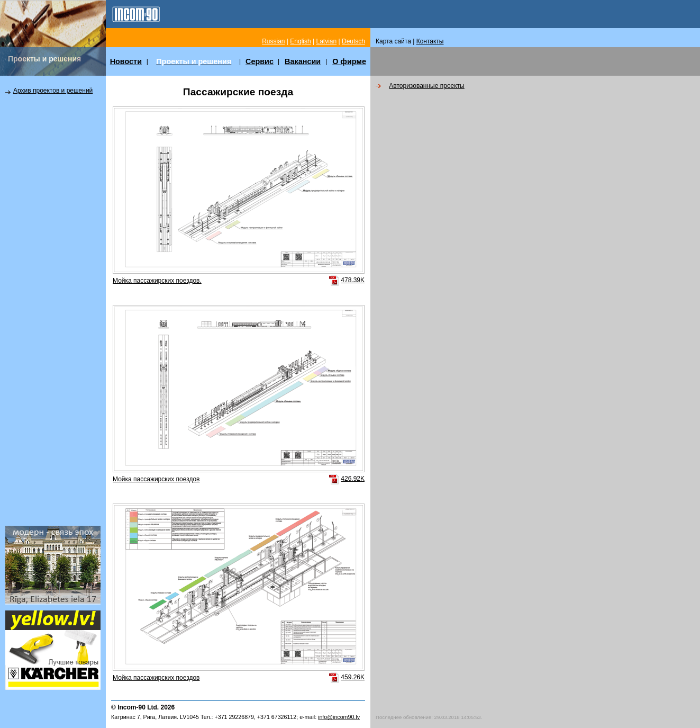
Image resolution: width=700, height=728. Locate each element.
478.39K (353, 280)
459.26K (353, 677)
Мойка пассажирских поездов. (157, 281)
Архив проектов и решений (53, 91)
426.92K (353, 479)
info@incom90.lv (339, 717)
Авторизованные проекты (426, 86)
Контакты (430, 41)
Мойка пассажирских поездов (156, 479)
